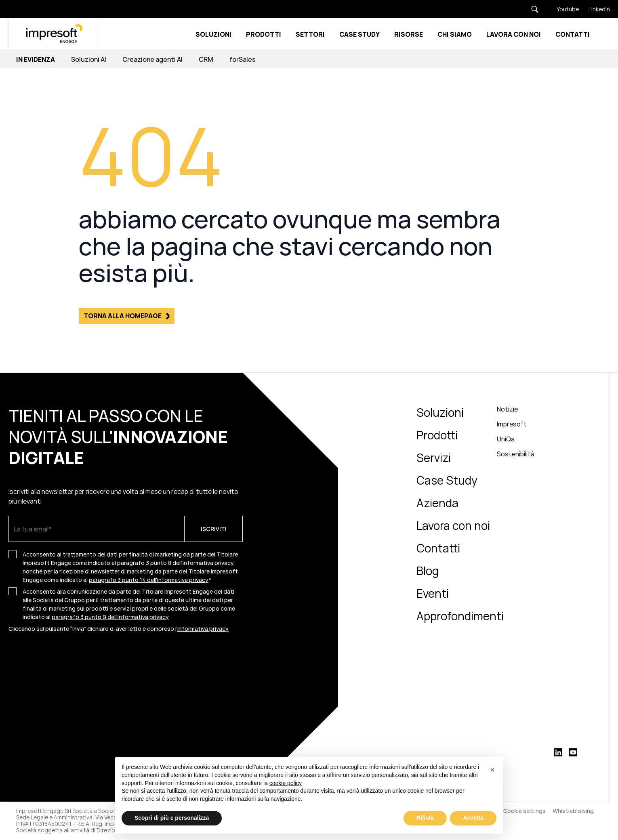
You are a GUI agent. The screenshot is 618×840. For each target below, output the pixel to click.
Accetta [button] (473, 818)
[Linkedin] (594, 9)
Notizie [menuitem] (507, 409)
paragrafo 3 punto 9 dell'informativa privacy (110, 617)
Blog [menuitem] (428, 571)
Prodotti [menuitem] (437, 435)
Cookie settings (524, 811)
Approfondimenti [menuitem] (460, 616)
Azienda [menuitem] (437, 503)
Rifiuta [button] (425, 818)
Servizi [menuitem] (434, 458)
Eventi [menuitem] (433, 593)
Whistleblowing (574, 811)
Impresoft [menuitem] (512, 424)
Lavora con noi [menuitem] (453, 525)
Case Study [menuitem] (447, 480)
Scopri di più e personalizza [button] (172, 818)
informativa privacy (203, 629)
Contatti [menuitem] (438, 548)
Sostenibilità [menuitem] (516, 454)
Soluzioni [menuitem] (440, 412)
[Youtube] (563, 9)
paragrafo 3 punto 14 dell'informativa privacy (149, 580)
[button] (492, 770)
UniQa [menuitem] (506, 439)
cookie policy (286, 783)
